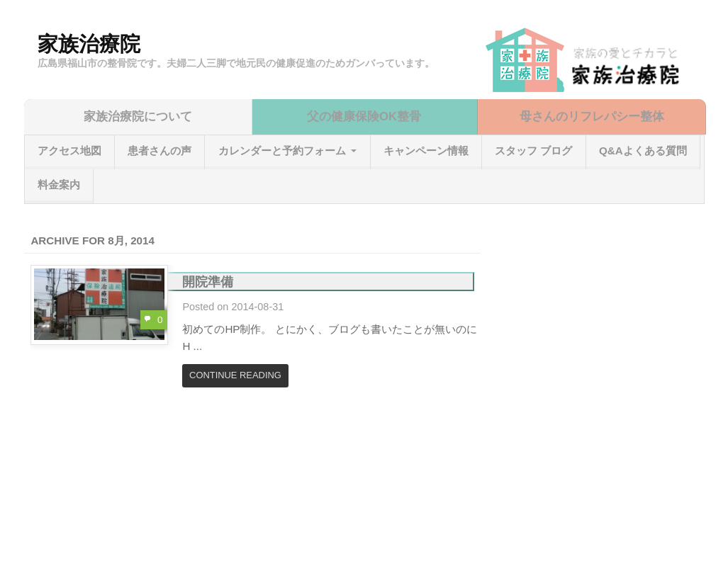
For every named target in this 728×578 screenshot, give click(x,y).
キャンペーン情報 (426, 151)
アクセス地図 (69, 151)
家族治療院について (138, 117)
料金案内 (59, 185)
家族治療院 (89, 44)
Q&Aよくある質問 (643, 151)
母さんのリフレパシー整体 (592, 117)
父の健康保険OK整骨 (364, 117)
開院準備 (208, 282)
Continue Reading (235, 375)
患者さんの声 (159, 151)
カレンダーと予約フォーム (282, 151)
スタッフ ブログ (533, 151)
